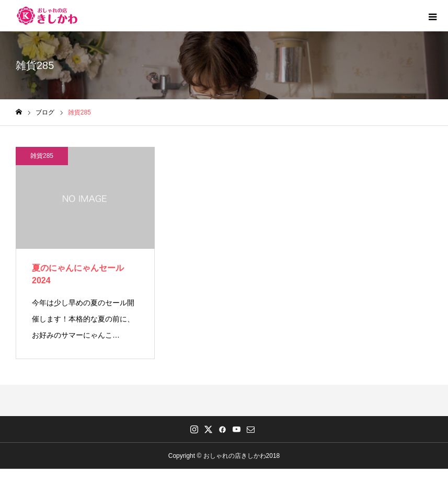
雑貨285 (42, 156)
